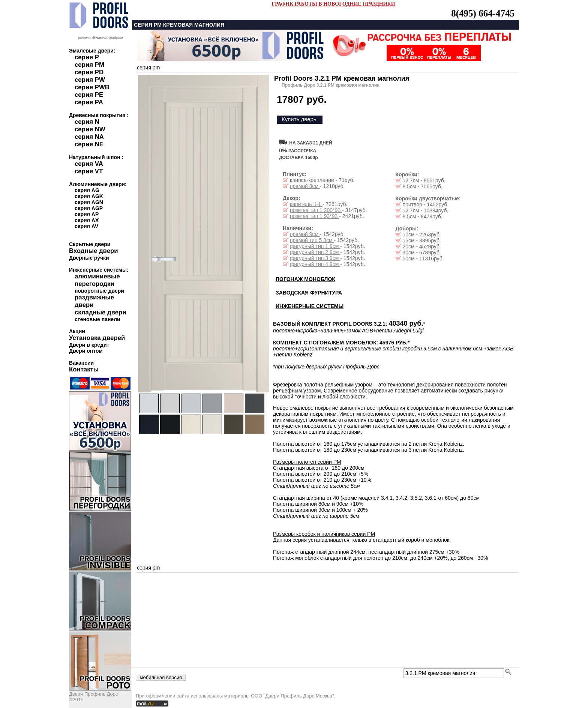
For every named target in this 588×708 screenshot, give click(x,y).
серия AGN (89, 202)
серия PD (89, 72)
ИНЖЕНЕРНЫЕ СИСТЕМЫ (310, 306)
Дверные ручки (89, 258)
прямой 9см (305, 234)
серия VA (89, 164)
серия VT (89, 171)
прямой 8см (305, 186)
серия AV (86, 226)
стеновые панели (97, 319)
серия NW (90, 129)
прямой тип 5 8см (312, 240)
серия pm (148, 68)
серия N (87, 122)
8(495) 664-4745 (483, 13)
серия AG (87, 190)
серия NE (89, 144)
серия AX (87, 220)
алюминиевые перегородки (97, 280)
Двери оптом (86, 351)
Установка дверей (97, 338)
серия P (87, 57)
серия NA (89, 137)
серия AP (87, 214)
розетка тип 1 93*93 (314, 216)
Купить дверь (299, 119)
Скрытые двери (90, 244)
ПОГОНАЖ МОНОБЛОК (305, 279)
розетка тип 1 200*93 (316, 210)
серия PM (89, 65)
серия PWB (92, 87)
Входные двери (94, 251)
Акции (77, 331)
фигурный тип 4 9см (315, 264)
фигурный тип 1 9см (315, 246)
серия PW (90, 80)
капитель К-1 (306, 204)
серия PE (89, 95)
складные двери (100, 312)
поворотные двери (99, 291)
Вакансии (81, 363)
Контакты (84, 369)
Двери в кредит (89, 345)
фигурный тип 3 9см (315, 258)
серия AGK (89, 196)
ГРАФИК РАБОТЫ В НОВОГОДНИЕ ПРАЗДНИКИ (333, 4)
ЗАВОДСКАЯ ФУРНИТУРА (309, 293)
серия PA (89, 102)
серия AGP (89, 208)
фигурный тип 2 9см (315, 252)
